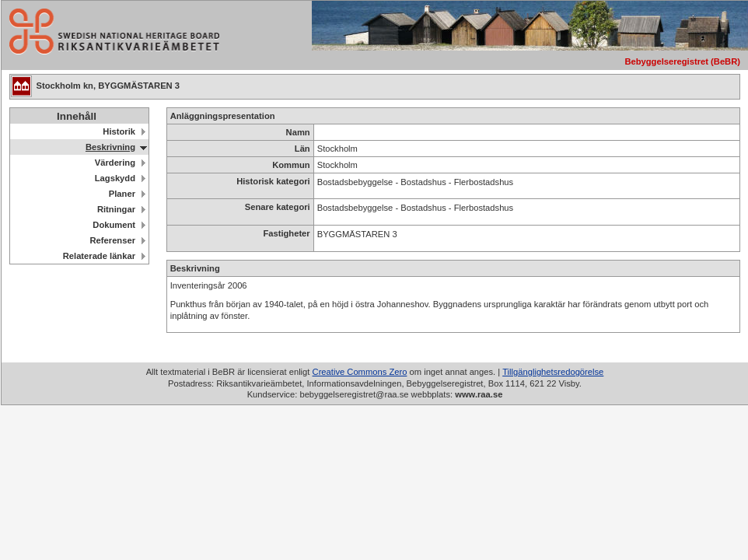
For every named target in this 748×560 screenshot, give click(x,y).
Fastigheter (286, 233)
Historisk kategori (273, 181)
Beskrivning (110, 147)
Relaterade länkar (99, 256)
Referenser (113, 240)
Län (302, 149)
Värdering (115, 163)
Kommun (291, 165)
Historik (119, 131)
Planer (122, 194)
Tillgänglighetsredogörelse (553, 372)
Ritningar (116, 209)
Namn (298, 132)
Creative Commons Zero (360, 372)
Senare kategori (278, 207)
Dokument (114, 225)
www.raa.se (479, 394)
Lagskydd (115, 178)
